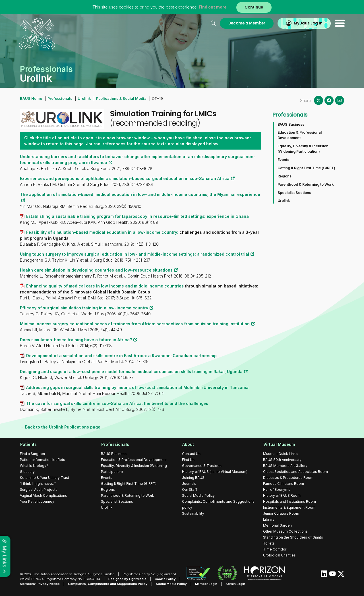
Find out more (213, 7)
